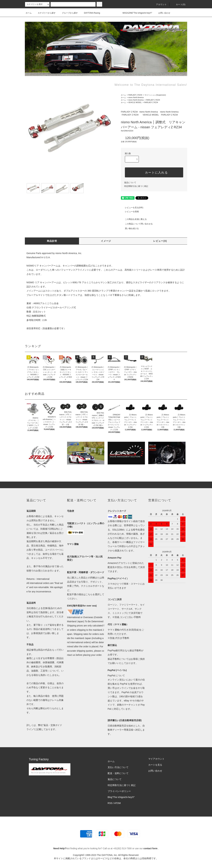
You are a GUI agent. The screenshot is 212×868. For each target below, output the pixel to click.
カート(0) (179, 4)
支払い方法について (118, 767)
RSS (110, 803)
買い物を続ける (130, 228)
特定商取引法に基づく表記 (136, 186)
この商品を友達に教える (134, 219)
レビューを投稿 (130, 212)
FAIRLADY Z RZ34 (135, 95)
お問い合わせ (162, 13)
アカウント (159, 4)
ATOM (118, 803)
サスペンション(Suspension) (155, 95)
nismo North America (136, 97)
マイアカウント (156, 759)
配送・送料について (118, 773)
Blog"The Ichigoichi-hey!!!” (121, 797)
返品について (130, 183)
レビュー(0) (160, 241)
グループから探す (68, 13)
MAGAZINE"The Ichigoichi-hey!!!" (135, 13)
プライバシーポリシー (119, 791)
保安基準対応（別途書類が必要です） (46, 328)
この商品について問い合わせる (137, 224)
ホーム (29, 13)
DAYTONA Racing (90, 13)
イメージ (106, 241)
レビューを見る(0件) (132, 208)
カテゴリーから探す (45, 13)
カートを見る (155, 765)
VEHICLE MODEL (135, 102)
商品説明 (52, 241)
